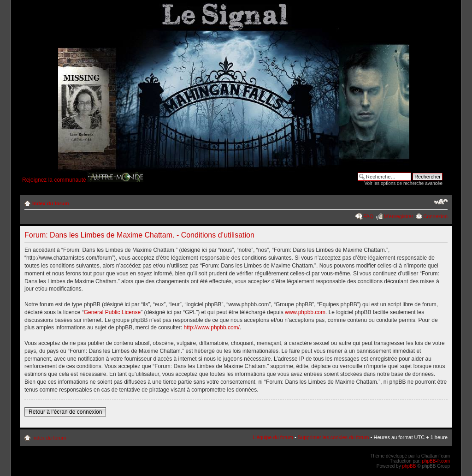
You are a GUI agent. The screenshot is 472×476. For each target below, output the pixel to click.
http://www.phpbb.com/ (212, 327)
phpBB (409, 466)
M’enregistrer (398, 216)
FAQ (368, 216)
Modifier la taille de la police (441, 202)
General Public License (112, 312)
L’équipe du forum (273, 437)
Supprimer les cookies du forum (333, 437)
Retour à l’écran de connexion (65, 412)
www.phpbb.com (305, 312)
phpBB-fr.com (436, 461)
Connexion (435, 216)
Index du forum (50, 203)
